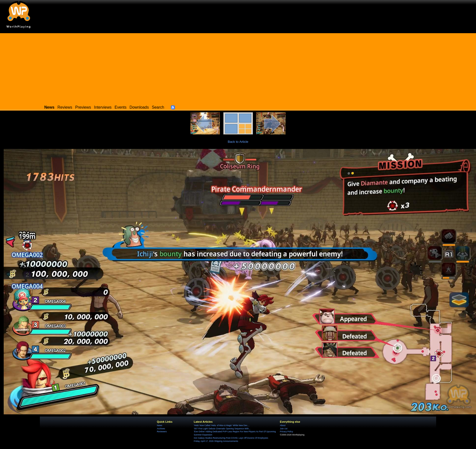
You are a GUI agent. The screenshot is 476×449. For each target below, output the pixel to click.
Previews (83, 107)
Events (121, 107)
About (283, 425)
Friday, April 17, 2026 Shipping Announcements (216, 441)
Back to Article (238, 142)
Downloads (139, 107)
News (160, 425)
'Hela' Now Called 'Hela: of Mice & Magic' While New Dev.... (222, 425)
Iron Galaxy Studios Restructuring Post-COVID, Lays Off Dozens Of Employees (231, 438)
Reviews (65, 107)
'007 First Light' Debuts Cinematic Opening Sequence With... (222, 429)
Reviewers (162, 432)
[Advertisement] (238, 68)
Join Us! (284, 429)
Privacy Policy (286, 432)
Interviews (103, 107)
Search (158, 107)
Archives (161, 429)
